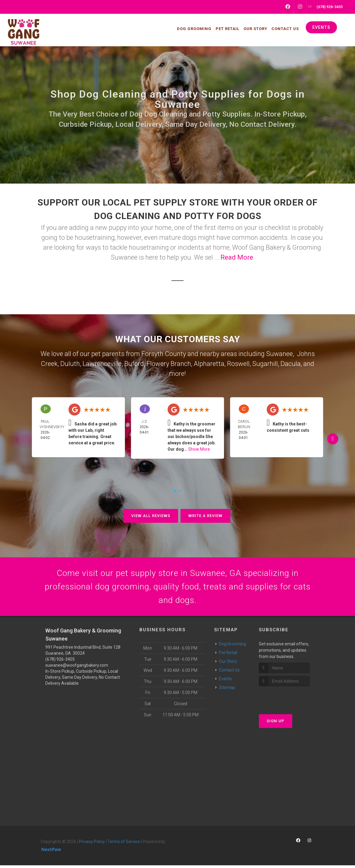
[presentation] (291, 700)
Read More (237, 257)
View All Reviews (151, 516)
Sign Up (276, 724)
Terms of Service (124, 844)
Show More (199, 449)
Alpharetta (209, 364)
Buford (134, 364)
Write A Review (205, 516)
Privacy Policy (92, 844)
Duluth (70, 364)
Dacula (291, 364)
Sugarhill (265, 364)
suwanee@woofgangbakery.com (77, 668)
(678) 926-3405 (60, 662)
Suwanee (279, 354)
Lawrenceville (102, 364)
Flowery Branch (169, 364)
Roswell (238, 364)
